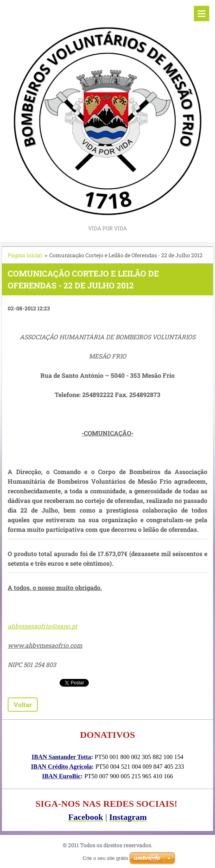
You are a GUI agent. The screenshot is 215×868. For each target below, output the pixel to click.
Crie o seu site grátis (106, 858)
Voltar (23, 705)
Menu (202, 13)
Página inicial (25, 255)
